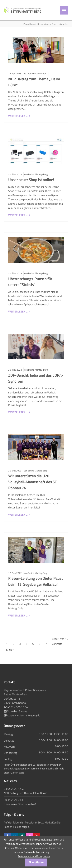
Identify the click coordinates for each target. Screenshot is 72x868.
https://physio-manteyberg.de (23, 715)
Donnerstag (11, 753)
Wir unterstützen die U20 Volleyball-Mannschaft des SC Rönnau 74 (33, 482)
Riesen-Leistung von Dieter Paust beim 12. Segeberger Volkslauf (36, 581)
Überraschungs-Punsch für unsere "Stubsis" (30, 282)
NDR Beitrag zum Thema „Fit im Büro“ (25, 793)
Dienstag (9, 740)
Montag (8, 734)
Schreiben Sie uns (17, 711)
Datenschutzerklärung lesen (34, 856)
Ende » (10, 649)
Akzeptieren (36, 862)
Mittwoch (9, 747)
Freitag (8, 759)
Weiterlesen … (18, 116)
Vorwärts (57, 644)
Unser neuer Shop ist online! (31, 180)
